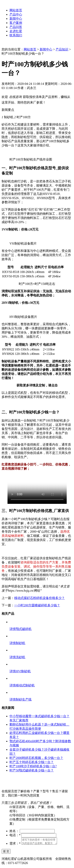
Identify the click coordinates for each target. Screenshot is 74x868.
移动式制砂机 (25, 685)
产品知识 (62, 49)
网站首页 (16, 10)
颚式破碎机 (24, 629)
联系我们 (16, 35)
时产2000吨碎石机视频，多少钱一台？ (36, 758)
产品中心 (16, 14)
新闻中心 (16, 19)
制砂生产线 (24, 699)
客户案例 (16, 23)
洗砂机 (21, 657)
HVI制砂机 (23, 671)
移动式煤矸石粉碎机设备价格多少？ (39, 598)
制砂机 (21, 643)
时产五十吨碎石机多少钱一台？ (32, 762)
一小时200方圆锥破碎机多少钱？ (37, 605)
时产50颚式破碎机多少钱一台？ (32, 770)
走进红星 (16, 31)
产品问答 (16, 27)
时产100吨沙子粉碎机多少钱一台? (33, 766)
